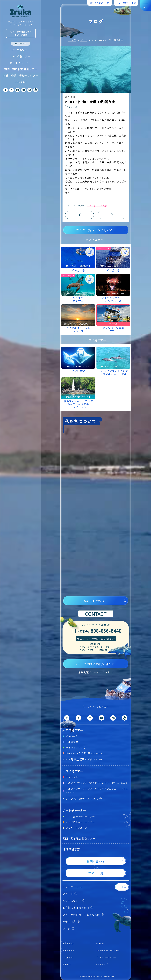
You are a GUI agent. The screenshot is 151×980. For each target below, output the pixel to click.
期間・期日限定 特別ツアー (21, 69)
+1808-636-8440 (96, 631)
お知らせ (100, 944)
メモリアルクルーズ (77, 828)
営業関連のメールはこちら (94, 672)
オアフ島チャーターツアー (80, 816)
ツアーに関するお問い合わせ (94, 664)
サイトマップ (102, 964)
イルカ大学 (72, 107)
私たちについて (94, 601)
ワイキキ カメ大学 (76, 747)
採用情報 (67, 964)
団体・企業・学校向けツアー (21, 76)
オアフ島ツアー (21, 50)
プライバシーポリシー (106, 957)
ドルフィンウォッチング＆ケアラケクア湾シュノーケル (97, 790)
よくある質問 (69, 944)
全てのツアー (21, 44)
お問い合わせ (21, 82)
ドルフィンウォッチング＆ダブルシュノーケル (97, 783)
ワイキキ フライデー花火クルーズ (84, 753)
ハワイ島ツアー (21, 56)
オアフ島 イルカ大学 (97, 205)
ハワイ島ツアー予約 (126, 3)
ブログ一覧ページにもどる (94, 230)
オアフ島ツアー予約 (100, 3)
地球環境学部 (71, 849)
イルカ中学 (72, 736)
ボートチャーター (21, 63)
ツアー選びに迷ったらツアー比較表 (21, 33)
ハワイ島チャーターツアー (80, 822)
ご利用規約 (68, 957)
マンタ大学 (72, 777)
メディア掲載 (69, 950)
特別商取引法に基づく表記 (108, 950)
